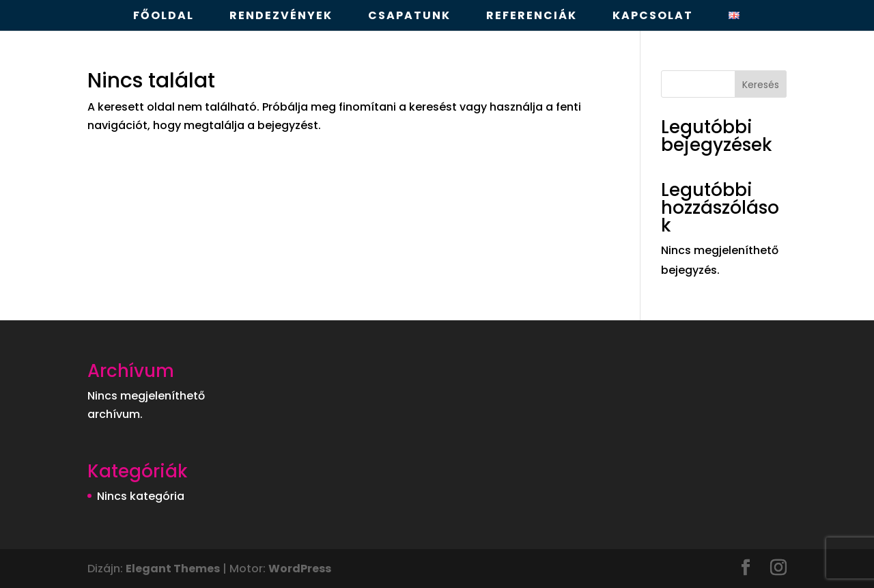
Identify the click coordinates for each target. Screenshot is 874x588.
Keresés (761, 85)
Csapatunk (409, 17)
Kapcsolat (653, 17)
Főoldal (164, 17)
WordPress (300, 569)
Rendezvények (281, 17)
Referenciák (532, 17)
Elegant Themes (173, 569)
